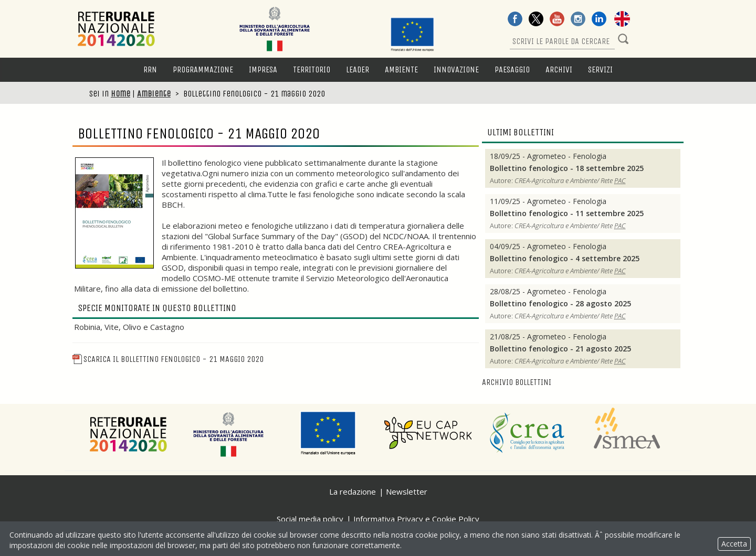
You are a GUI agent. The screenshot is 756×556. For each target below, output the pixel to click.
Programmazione (203, 69)
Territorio (312, 69)
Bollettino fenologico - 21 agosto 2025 (560, 349)
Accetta (734, 544)
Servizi (600, 69)
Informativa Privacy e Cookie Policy (416, 519)
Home (120, 94)
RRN (150, 69)
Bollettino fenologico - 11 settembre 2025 (567, 213)
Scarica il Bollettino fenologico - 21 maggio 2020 (168, 359)
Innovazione (456, 69)
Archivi (559, 69)
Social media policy (310, 519)
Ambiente (401, 69)
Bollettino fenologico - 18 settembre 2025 (567, 168)
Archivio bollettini (517, 382)
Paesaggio (512, 69)
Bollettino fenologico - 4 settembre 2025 (565, 259)
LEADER (358, 69)
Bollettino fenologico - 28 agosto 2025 (560, 304)
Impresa (263, 69)
